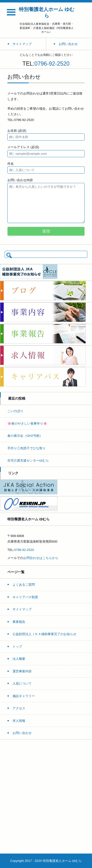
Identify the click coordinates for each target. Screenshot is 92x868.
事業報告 (19, 622)
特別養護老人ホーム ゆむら (47, 12)
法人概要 (19, 659)
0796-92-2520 (52, 64)
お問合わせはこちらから (41, 558)
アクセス (19, 708)
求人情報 (19, 721)
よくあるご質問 (24, 585)
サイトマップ (22, 609)
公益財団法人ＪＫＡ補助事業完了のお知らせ (44, 634)
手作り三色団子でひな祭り (26, 448)
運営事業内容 (22, 671)
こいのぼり (15, 411)
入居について (22, 684)
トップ (17, 647)
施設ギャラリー (24, 696)
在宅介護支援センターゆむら (28, 460)
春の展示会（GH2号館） (25, 436)
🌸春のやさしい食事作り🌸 (27, 423)
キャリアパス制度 (25, 597)
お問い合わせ (22, 733)
